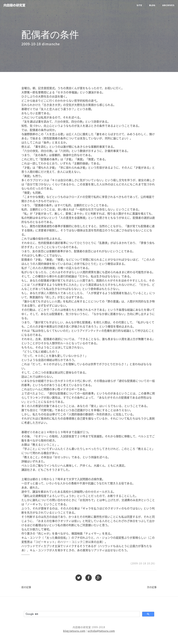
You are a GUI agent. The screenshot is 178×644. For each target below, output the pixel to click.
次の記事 (152, 587)
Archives (168, 5)
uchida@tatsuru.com (101, 631)
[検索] (81, 614)
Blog (152, 5)
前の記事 (26, 587)
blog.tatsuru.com (74, 631)
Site (139, 5)
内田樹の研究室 (14, 5)
